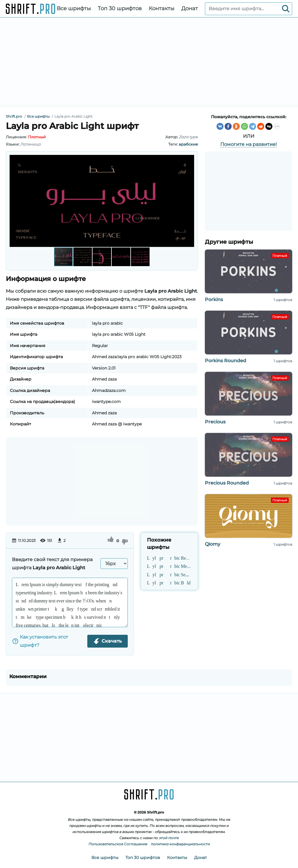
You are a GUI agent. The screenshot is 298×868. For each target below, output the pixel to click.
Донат (190, 8)
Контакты (162, 8)
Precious (215, 422)
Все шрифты (74, 8)
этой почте (169, 838)
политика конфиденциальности (180, 844)
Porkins (214, 299)
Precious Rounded (227, 483)
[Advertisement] (149, 62)
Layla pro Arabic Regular (169, 558)
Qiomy (213, 544)
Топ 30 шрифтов (120, 8)
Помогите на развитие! (249, 144)
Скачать (108, 641)
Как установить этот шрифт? (40, 641)
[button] (189, 201)
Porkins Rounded (226, 361)
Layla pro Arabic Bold (169, 582)
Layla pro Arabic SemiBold (169, 574)
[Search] (286, 9)
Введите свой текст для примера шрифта (52, 564)
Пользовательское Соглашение (118, 844)
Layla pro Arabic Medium (169, 566)
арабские (188, 144)
